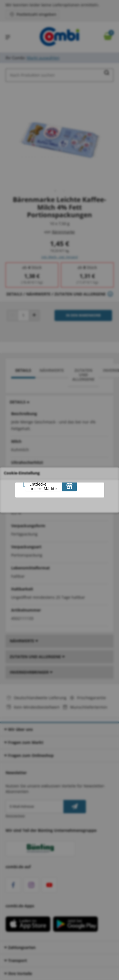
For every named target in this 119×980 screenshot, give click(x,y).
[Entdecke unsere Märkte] (69, 486)
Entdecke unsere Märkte (43, 486)
